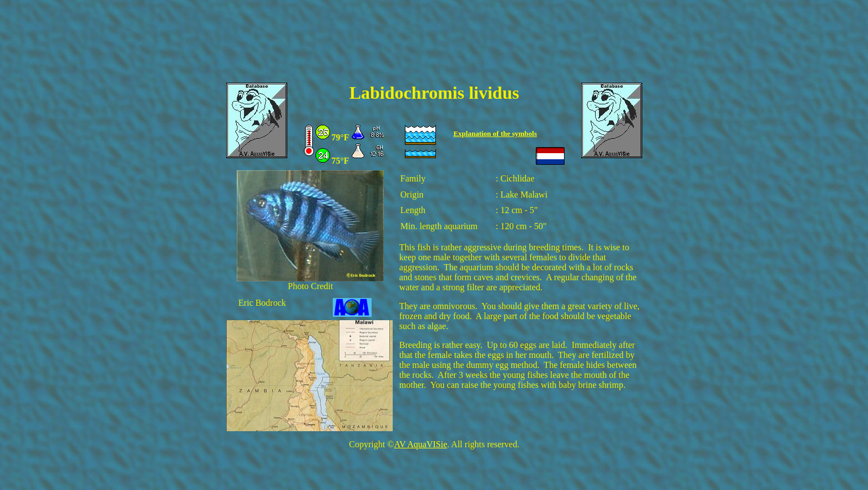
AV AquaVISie (420, 444)
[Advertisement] (434, 48)
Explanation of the (483, 133)
